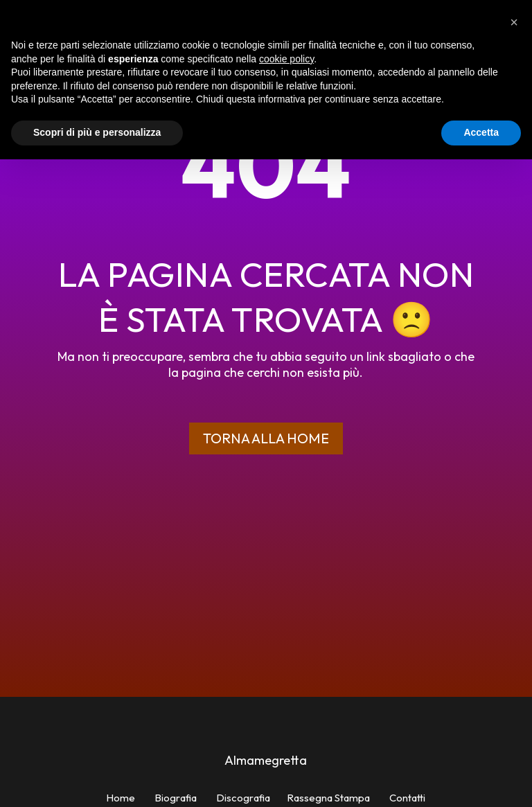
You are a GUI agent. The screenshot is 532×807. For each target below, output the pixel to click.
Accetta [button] (481, 132)
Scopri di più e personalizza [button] (97, 132)
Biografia (176, 798)
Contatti (407, 798)
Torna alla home (266, 438)
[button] (514, 22)
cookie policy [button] (286, 59)
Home (121, 798)
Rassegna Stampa (328, 798)
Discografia (243, 798)
